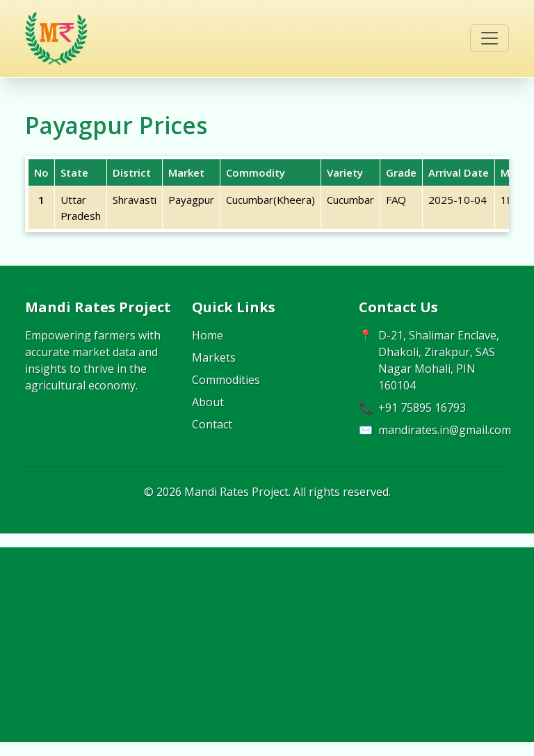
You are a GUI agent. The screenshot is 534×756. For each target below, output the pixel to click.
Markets (214, 357)
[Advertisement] (267, 645)
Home (208, 335)
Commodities (226, 380)
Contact (212, 424)
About (208, 402)
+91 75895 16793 (422, 408)
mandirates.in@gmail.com (445, 430)
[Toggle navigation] (489, 38)
